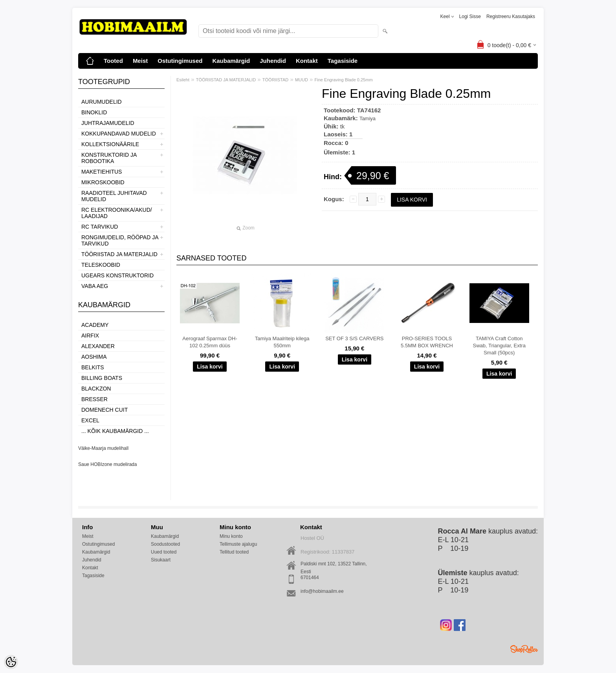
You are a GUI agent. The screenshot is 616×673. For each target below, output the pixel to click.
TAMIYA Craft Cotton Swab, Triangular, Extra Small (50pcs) (499, 346)
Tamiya (368, 118)
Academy (95, 325)
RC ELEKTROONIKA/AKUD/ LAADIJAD (117, 213)
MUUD (302, 80)
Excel (90, 420)
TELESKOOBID (101, 265)
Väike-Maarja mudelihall (103, 448)
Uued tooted (164, 552)
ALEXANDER (98, 346)
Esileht (183, 80)
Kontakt (307, 61)
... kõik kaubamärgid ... (115, 431)
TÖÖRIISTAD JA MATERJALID (119, 254)
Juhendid (273, 61)
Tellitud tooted (234, 552)
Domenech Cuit (104, 410)
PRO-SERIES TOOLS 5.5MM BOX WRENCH (427, 342)
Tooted (113, 61)
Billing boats (102, 378)
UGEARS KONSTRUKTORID (117, 275)
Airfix (90, 336)
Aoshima (94, 357)
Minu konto (231, 536)
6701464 (310, 578)
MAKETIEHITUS (102, 172)
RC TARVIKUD (100, 227)
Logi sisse (470, 17)
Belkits (93, 367)
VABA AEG (95, 286)
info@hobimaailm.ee (322, 591)
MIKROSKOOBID (103, 182)
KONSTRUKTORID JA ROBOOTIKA (109, 158)
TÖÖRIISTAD (275, 80)
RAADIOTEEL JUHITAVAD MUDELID (114, 196)
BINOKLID (94, 112)
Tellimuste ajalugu (238, 544)
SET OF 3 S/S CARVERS (354, 338)
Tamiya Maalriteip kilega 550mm (282, 342)
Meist (140, 61)
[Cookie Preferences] (11, 662)
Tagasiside (343, 61)
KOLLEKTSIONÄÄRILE (110, 144)
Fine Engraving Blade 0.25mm (344, 80)
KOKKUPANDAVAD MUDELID (119, 134)
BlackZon (96, 389)
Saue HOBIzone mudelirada (107, 464)
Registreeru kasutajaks (511, 17)
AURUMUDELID (102, 102)
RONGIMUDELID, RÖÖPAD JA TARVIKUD (120, 240)
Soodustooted (165, 544)
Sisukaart (161, 560)
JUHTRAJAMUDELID (108, 123)
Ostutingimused (180, 61)
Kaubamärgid (231, 61)
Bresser (94, 399)
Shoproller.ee (524, 649)
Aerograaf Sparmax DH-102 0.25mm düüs (210, 342)
